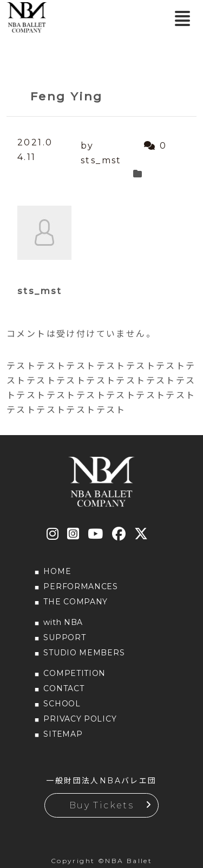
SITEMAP (63, 734)
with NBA (63, 622)
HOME (57, 571)
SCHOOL (62, 704)
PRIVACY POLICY (80, 719)
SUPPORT (64, 637)
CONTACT (64, 688)
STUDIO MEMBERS (84, 653)
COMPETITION (74, 673)
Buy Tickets (101, 805)
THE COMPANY (76, 602)
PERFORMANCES (80, 586)
